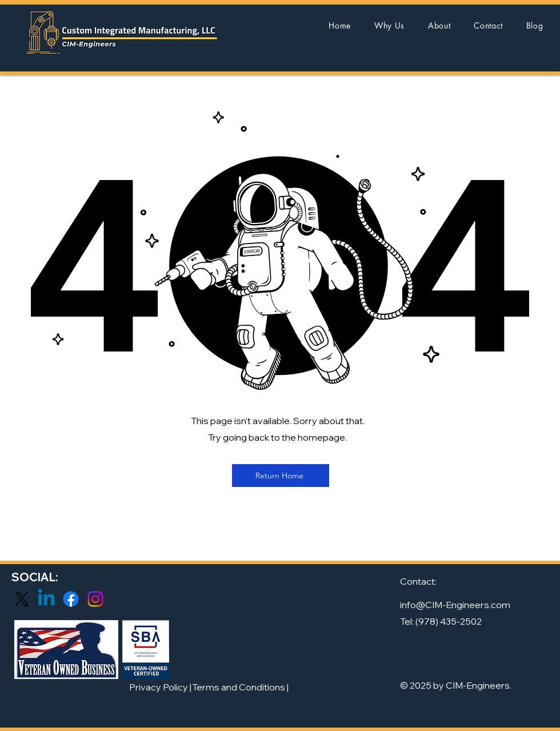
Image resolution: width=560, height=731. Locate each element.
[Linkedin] (46, 599)
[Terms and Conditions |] (240, 687)
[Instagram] (95, 599)
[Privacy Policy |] (160, 687)
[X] (22, 599)
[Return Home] (281, 476)
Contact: (418, 581)
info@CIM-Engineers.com (455, 605)
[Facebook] (71, 599)
